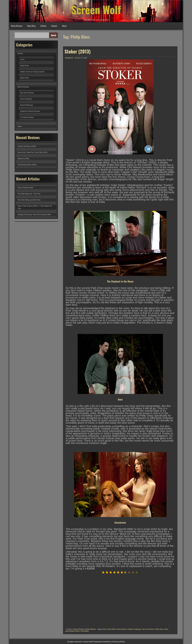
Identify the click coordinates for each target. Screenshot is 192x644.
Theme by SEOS (118, 642)
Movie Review (122, 629)
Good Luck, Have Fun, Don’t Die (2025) (32, 152)
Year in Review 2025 (25, 188)
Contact (54, 26)
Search (53, 35)
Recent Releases (27, 105)
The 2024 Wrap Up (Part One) (29, 200)
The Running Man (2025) (27, 165)
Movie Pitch (25, 78)
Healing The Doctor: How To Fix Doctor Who (34, 215)
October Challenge (134, 629)
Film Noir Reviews (27, 93)
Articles (43, 26)
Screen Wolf (96, 9)
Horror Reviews (79, 629)
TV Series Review (27, 117)
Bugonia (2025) (23, 158)
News (20, 126)
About (64, 26)
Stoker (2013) (78, 51)
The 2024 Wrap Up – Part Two (29, 194)
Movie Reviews (17, 26)
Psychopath (85, 631)
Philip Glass (159, 629)
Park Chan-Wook (148, 629)
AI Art (22, 59)
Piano (166, 629)
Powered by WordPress (102, 642)
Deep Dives (31, 26)
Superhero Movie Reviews (30, 111)
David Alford (112, 629)
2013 (104, 629)
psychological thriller (72, 631)
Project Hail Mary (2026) (27, 146)
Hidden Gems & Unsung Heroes (32, 72)
